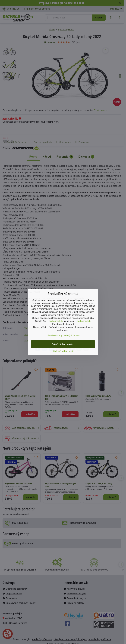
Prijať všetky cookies (63, 344)
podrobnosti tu (56, 321)
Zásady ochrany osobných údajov (63, 336)
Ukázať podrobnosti (63, 351)
